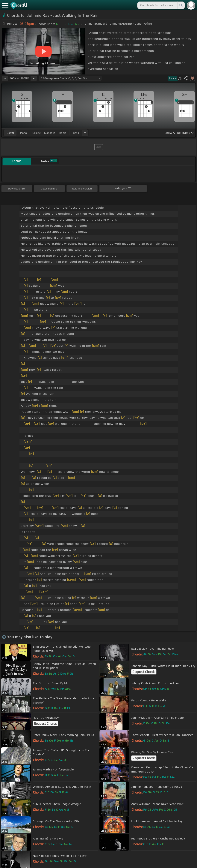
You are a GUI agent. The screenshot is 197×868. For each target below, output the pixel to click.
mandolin (50, 133)
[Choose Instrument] (85, 133)
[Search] (181, 5)
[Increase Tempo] (34, 78)
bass (76, 133)
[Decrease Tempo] (5, 78)
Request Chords (144, 672)
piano (24, 133)
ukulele (37, 133)
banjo (63, 133)
